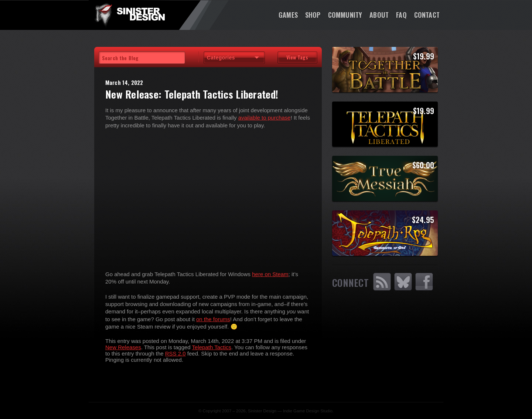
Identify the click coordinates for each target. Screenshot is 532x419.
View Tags (297, 57)
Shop (313, 15)
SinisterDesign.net (129, 15)
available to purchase (265, 118)
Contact (427, 15)
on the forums (213, 319)
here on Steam (270, 274)
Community (345, 15)
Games (288, 15)
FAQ (401, 15)
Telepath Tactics (212, 347)
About (379, 15)
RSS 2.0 (175, 353)
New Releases (123, 347)
